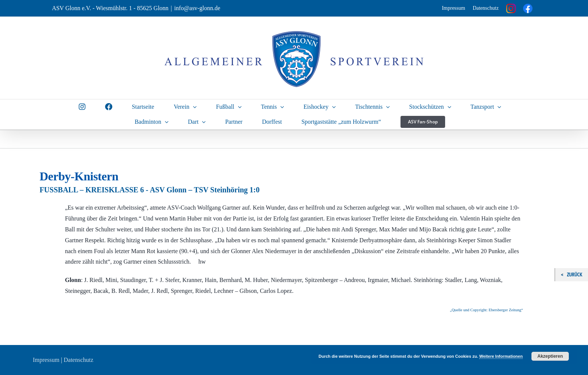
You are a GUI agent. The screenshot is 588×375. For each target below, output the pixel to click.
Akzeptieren (550, 356)
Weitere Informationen (501, 356)
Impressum (453, 8)
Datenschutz (485, 8)
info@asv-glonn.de (197, 8)
